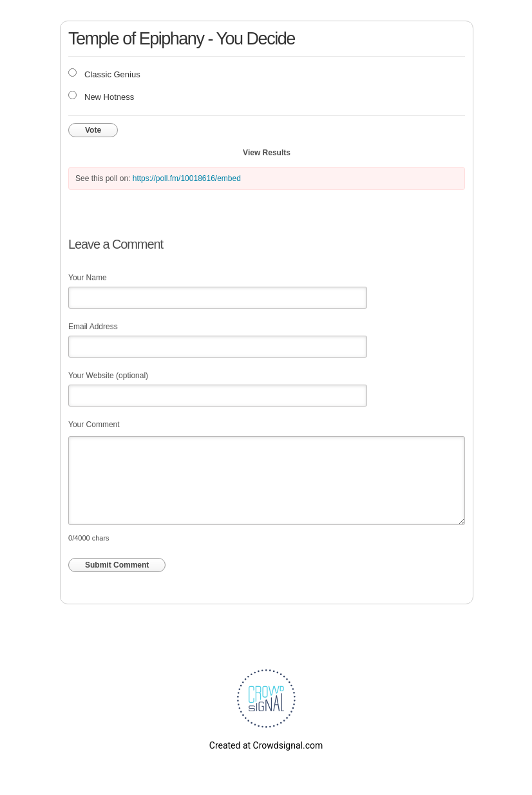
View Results (267, 153)
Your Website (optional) (108, 376)
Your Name (88, 278)
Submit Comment (117, 565)
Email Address (93, 327)
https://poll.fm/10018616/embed (187, 178)
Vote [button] (93, 130)
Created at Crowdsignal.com (266, 745)
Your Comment (94, 425)
